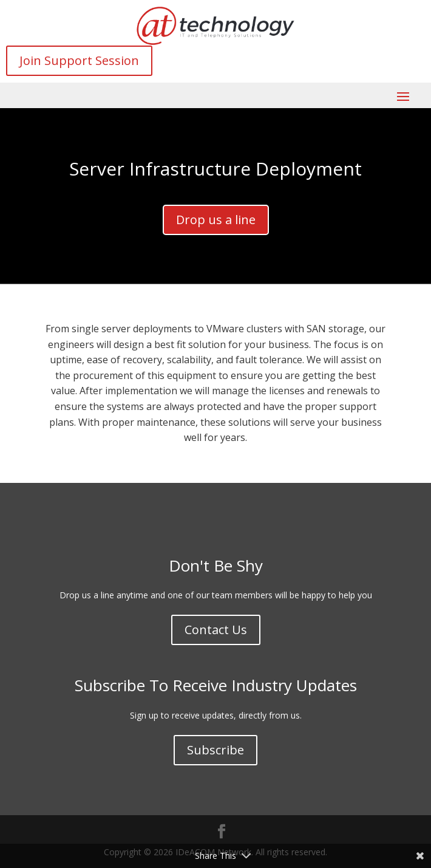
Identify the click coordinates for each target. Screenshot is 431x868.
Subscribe (215, 750)
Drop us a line (216, 220)
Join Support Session (79, 60)
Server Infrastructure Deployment (215, 169)
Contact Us (216, 630)
